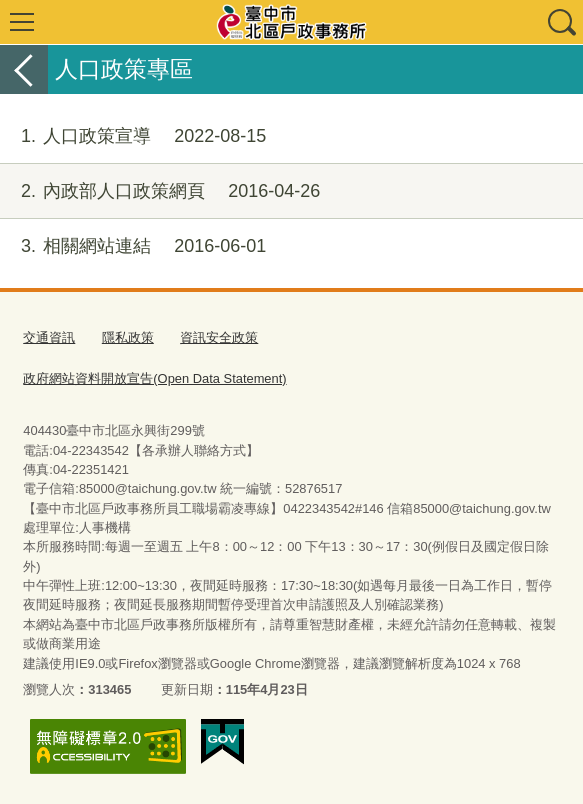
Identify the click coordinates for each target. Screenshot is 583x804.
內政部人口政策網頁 (160, 191)
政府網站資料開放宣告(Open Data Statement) (154, 378)
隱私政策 (128, 337)
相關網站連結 (133, 246)
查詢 (561, 22)
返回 (24, 69)
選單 (22, 22)
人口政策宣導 (133, 136)
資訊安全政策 (219, 337)
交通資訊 (49, 337)
